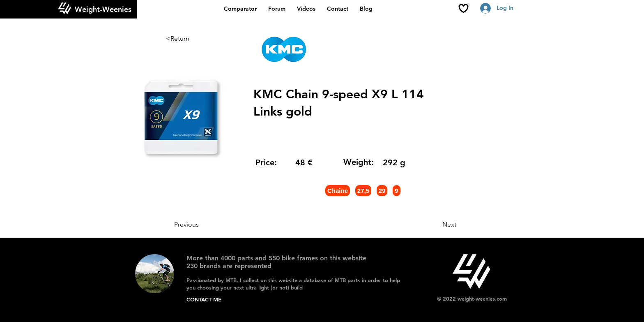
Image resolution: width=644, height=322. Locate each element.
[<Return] (193, 39)
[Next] (436, 225)
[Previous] (201, 225)
